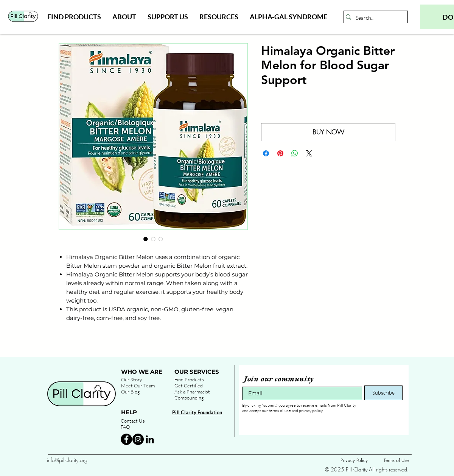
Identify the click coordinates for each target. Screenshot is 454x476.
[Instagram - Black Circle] (138, 439)
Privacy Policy (354, 460)
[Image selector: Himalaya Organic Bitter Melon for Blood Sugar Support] (146, 239)
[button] (74, 17)
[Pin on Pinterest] (280, 153)
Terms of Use (396, 460)
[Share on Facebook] (266, 153)
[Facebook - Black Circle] (126, 439)
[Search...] (374, 18)
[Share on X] (309, 153)
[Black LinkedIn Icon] (150, 439)
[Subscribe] (383, 393)
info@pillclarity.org (67, 460)
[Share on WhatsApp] (295, 153)
